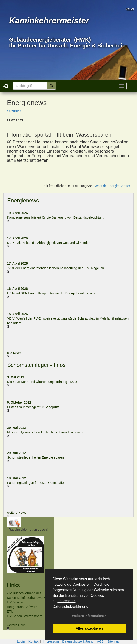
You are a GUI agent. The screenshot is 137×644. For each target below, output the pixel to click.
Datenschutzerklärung (70, 606)
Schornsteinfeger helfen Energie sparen (35, 457)
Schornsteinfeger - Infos (36, 365)
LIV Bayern (15, 602)
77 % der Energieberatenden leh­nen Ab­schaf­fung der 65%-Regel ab (56, 268)
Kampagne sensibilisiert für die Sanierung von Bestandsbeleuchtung (56, 217)
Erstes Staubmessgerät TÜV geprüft (33, 407)
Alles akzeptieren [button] (89, 628)
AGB (101, 641)
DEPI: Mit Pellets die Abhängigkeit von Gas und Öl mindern (52, 243)
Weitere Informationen (89, 616)
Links (13, 585)
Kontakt (34, 641)
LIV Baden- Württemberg (25, 616)
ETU (10, 611)
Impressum (66, 601)
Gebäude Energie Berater (112, 186)
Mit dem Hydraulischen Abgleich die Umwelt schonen (45, 432)
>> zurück (14, 111)
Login (21, 641)
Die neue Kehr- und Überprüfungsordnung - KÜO (42, 382)
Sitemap (113, 641)
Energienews (23, 200)
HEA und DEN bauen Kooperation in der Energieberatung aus (51, 293)
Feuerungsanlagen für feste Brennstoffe (35, 483)
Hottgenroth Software (22, 607)
